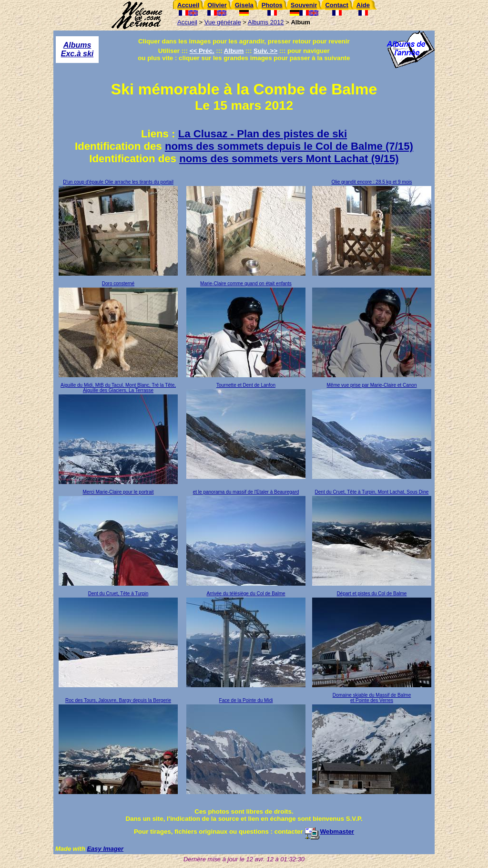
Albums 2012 (266, 22)
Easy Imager (105, 849)
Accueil (187, 22)
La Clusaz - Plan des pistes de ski (263, 134)
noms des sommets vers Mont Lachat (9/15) (289, 159)
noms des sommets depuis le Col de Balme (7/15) (289, 146)
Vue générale (223, 22)
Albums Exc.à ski (77, 49)
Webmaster (329, 832)
